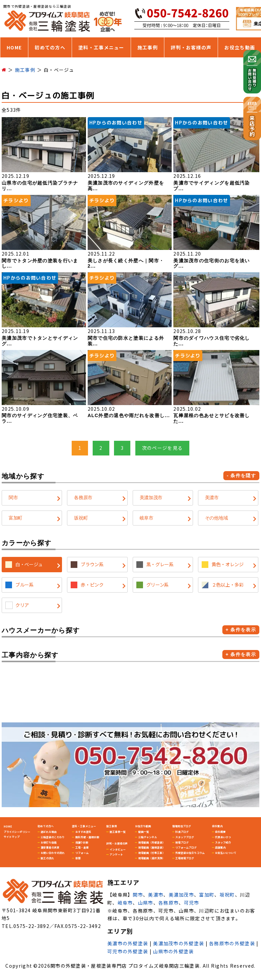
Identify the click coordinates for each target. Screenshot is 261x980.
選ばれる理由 (49, 832)
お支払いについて (226, 853)
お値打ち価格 (49, 842)
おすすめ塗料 (83, 832)
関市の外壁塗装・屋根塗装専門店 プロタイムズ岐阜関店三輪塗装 (125, 966)
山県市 (146, 903)
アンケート (116, 854)
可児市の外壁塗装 (128, 951)
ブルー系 (24, 585)
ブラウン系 (92, 564)
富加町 (15, 518)
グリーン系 (158, 585)
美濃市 (212, 498)
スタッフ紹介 (223, 842)
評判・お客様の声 (191, 47)
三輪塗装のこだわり (53, 837)
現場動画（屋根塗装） (152, 847)
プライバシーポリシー (17, 832)
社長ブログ (182, 832)
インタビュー (118, 849)
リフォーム (82, 853)
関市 (13, 498)
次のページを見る (162, 448)
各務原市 (83, 498)
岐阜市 (146, 518)
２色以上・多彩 (228, 585)
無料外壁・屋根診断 (87, 837)
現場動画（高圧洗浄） (152, 858)
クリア (22, 605)
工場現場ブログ (185, 858)
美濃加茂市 (151, 498)
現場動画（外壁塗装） (152, 842)
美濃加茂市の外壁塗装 (178, 943)
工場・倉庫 (82, 847)
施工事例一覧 (118, 832)
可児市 (192, 903)
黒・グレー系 (160, 564)
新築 (78, 858)
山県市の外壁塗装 (173, 951)
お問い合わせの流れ (53, 853)
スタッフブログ (185, 837)
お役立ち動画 (240, 47)
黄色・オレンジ (228, 564)
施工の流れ (47, 858)
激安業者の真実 (50, 847)
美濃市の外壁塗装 (128, 943)
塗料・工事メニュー (101, 47)
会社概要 (220, 832)
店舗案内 (220, 847)
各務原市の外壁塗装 (232, 943)
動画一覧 (144, 832)
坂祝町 (81, 518)
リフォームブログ (186, 847)
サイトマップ (12, 837)
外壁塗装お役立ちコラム (190, 853)
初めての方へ (50, 47)
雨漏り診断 (82, 842)
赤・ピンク (92, 585)
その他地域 (216, 518)
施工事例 (147, 47)
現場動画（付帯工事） (152, 853)
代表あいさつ (223, 837)
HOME (14, 47)
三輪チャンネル (148, 837)
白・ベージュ (29, 564)
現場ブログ (182, 842)
